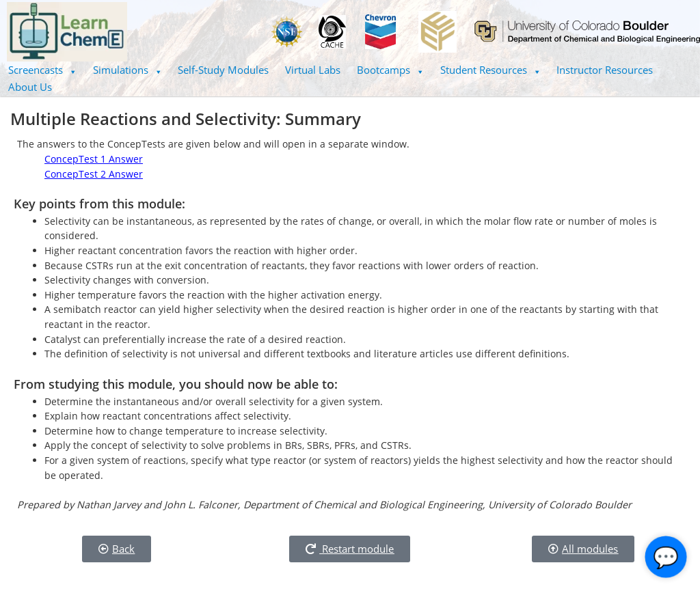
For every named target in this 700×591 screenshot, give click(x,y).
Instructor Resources (605, 70)
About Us (30, 87)
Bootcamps (390, 70)
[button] (42, 70)
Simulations (127, 70)
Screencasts (42, 70)
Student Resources (490, 70)
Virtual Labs (313, 70)
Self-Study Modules (223, 70)
